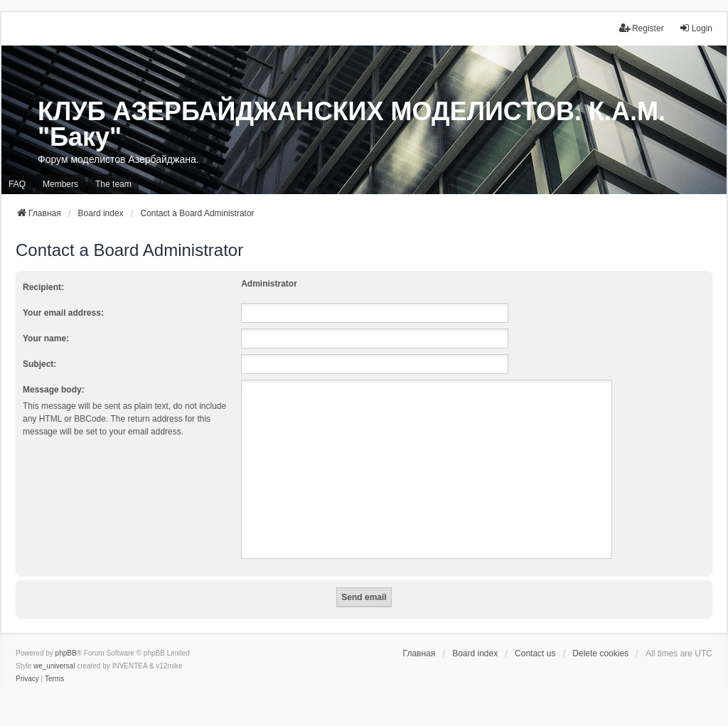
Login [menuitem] (696, 28)
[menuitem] (27, 679)
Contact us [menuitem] (535, 653)
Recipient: (43, 287)
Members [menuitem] (60, 184)
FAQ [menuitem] (17, 184)
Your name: (46, 338)
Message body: (54, 390)
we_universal (54, 666)
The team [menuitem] (113, 184)
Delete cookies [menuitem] (600, 653)
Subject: (39, 364)
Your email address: (63, 313)
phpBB (66, 653)
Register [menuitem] (642, 28)
